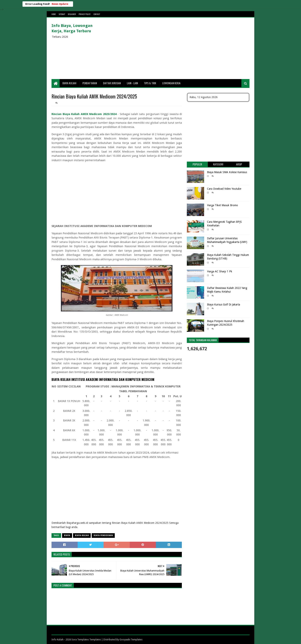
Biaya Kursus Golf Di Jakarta (224, 304)
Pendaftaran (90, 83)
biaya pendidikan (103, 535)
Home (54, 14)
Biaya (67, 535)
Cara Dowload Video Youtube (224, 189)
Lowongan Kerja (171, 83)
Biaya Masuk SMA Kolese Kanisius (227, 172)
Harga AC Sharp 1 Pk (220, 271)
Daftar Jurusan (112, 83)
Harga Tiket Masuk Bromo (222, 205)
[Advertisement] (180, 48)
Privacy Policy (85, 14)
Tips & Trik (150, 83)
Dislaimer (72, 14)
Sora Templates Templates (86, 639)
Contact (97, 14)
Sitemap (62, 14)
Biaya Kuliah (69, 83)
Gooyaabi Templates (131, 639)
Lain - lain (132, 83)
